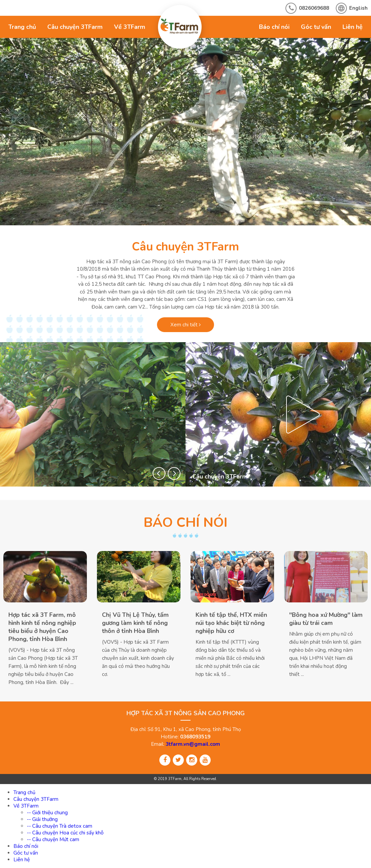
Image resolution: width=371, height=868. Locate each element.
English (358, 8)
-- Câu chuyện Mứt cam (53, 839)
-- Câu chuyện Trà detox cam (60, 826)
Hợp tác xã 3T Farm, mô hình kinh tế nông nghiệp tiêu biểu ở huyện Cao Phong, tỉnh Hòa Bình (42, 627)
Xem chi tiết (185, 325)
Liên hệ (353, 27)
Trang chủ (22, 27)
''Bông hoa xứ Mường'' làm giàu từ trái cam (326, 619)
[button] (159, 473)
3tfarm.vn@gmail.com (193, 744)
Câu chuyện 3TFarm (75, 27)
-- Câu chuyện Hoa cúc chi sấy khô (65, 833)
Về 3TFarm (130, 27)
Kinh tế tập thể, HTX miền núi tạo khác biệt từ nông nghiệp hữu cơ (231, 623)
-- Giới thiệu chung (47, 813)
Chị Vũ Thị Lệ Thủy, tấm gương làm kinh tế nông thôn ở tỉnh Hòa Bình (135, 623)
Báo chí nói (274, 27)
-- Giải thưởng (42, 819)
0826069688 (314, 8)
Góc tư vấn (316, 27)
